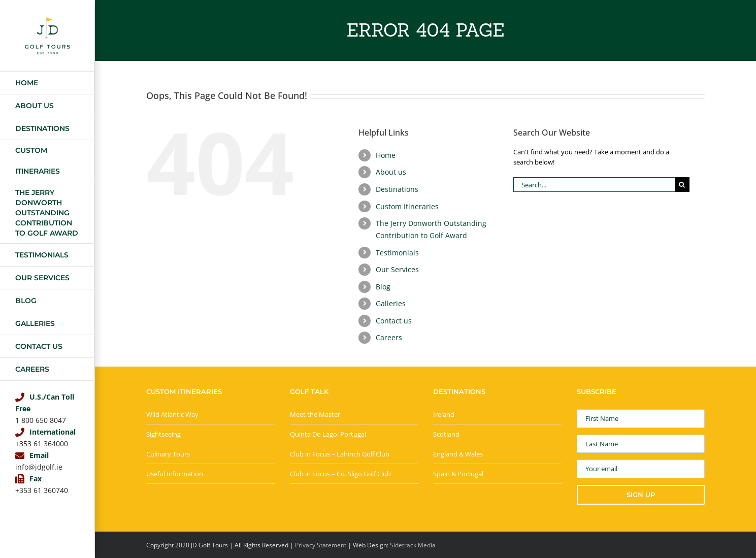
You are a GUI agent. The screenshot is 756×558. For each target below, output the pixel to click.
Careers (389, 337)
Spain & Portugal (458, 474)
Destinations (397, 189)
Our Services (397, 269)
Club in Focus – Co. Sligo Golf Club (340, 474)
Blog (383, 287)
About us (391, 172)
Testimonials (397, 253)
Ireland (444, 414)
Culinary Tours (168, 454)
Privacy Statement (321, 545)
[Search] (682, 185)
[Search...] (594, 185)
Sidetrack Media (413, 545)
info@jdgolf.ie (39, 467)
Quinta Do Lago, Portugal (328, 434)
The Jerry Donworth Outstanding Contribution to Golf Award (431, 229)
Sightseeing (163, 434)
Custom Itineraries (407, 206)
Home (386, 155)
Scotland (446, 434)
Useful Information (175, 474)
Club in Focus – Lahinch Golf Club (340, 454)
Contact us (394, 321)
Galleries (391, 303)
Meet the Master (315, 414)
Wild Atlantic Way (172, 414)
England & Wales (458, 454)
